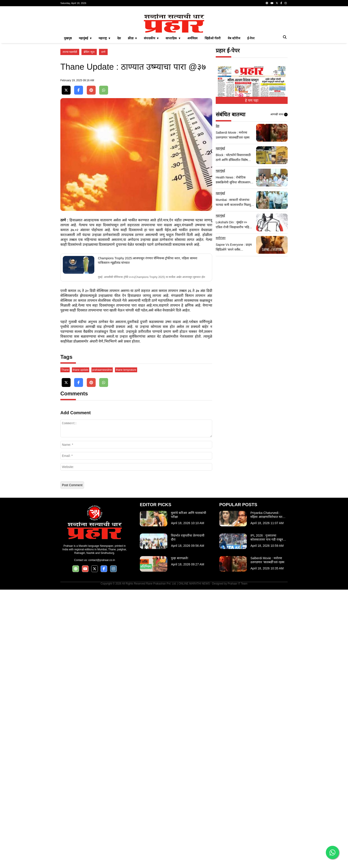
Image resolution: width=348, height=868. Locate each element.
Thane (65, 370)
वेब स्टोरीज (234, 38)
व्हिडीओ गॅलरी (213, 38)
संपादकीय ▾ (151, 38)
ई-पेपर (251, 38)
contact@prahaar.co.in (102, 560)
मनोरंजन (221, 238)
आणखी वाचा (279, 115)
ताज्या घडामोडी (70, 52)
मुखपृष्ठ (68, 38)
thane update (81, 370)
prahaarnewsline (102, 370)
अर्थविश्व (192, 38)
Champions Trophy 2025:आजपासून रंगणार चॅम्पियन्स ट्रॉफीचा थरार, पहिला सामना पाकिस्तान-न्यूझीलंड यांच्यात (148, 260)
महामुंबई (220, 148)
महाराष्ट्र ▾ (104, 38)
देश (119, 38)
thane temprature (126, 370)
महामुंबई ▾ (85, 38)
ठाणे (103, 52)
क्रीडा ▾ (132, 38)
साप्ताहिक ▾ (173, 38)
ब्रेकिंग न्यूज (89, 52)
